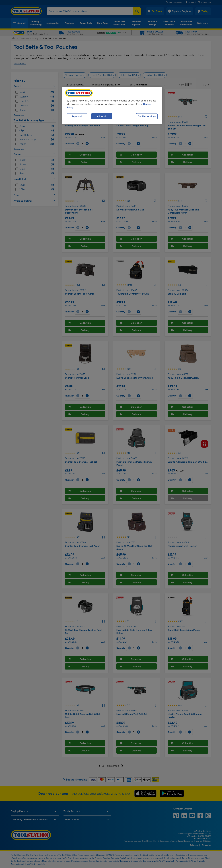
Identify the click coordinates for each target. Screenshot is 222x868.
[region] (112, 105)
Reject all (77, 116)
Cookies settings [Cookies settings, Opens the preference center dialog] (147, 116)
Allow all (102, 116)
